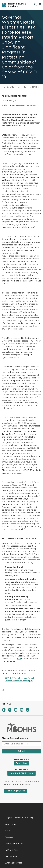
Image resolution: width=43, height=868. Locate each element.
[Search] (35, 4)
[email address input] (21, 744)
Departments (11, 856)
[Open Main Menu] (40, 4)
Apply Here (22, 763)
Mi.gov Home (11, 824)
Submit (21, 751)
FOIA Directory (11, 850)
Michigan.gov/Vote (15, 791)
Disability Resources (14, 843)
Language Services (13, 863)
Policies (8, 831)
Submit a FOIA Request (21, 773)
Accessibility (10, 837)
